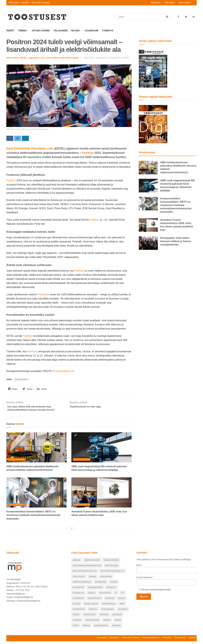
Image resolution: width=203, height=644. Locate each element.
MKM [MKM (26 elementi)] (122, 606)
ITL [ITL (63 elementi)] (123, 595)
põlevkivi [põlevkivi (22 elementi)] (93, 612)
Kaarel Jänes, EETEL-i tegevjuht (22, 58)
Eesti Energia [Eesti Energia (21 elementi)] (112, 568)
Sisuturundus (17, 462)
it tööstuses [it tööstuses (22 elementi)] (78, 601)
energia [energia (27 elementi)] (114, 584)
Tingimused (180, 640)
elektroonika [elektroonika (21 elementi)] (106, 579)
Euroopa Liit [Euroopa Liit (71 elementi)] (79, 595)
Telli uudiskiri (185, 3)
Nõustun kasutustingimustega (156, 592)
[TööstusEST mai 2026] (153, 68)
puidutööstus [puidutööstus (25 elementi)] (79, 612)
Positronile (44, 295)
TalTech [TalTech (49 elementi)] (107, 623)
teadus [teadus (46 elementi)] (118, 623)
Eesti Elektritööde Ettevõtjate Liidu (30, 149)
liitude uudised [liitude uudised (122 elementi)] (91, 606)
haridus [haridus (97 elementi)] (92, 595)
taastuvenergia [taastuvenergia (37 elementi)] (92, 623)
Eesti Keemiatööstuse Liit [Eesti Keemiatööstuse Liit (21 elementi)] (85, 574)
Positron (88, 154)
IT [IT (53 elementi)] (116, 595)
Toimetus (107, 31)
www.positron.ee (65, 372)
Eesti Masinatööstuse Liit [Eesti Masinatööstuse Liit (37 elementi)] (112, 574)
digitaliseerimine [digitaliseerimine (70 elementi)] (92, 563)
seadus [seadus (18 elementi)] (76, 617)
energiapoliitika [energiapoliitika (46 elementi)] (95, 590)
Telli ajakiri (169, 3)
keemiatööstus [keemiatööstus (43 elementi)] (95, 601)
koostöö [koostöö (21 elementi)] (77, 606)
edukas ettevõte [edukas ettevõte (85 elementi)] (111, 563)
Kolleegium (92, 31)
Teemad (22, 31)
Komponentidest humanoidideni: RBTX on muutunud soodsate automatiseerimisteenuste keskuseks (33, 518)
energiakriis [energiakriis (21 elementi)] (78, 590)
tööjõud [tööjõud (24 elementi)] (86, 628)
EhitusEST (25, 3)
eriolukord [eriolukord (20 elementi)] (111, 590)
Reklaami (156, 3)
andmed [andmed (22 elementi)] (77, 563)
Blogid (75, 31)
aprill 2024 (89, 58)
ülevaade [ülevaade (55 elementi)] (116, 628)
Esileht (10, 31)
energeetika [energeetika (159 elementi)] (101, 584)
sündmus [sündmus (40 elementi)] (77, 623)
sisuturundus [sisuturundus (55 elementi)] (90, 617)
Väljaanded (61, 31)
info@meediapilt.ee (151, 640)
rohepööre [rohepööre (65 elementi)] (123, 612)
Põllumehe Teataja (41, 3)
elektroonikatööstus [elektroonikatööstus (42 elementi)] (82, 584)
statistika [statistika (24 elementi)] (104, 617)
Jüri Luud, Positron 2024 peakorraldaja (60, 58)
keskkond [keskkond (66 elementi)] (110, 601)
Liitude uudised (41, 31)
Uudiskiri (192, 640)
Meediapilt (14, 3)
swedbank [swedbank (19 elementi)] (117, 617)
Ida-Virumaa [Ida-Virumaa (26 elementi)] (105, 595)
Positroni (28, 337)
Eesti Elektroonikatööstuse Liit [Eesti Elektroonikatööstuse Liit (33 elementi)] (87, 568)
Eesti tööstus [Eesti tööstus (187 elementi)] (79, 579)
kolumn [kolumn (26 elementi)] (122, 601)
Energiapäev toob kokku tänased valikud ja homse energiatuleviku (176, 241)
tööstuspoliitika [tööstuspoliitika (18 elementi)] (101, 628)
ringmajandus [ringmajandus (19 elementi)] (108, 612)
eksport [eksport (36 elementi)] (93, 579)
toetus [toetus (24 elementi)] (76, 628)
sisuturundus (21, 380)
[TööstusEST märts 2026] (153, 124)
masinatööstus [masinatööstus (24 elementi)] (109, 606)
